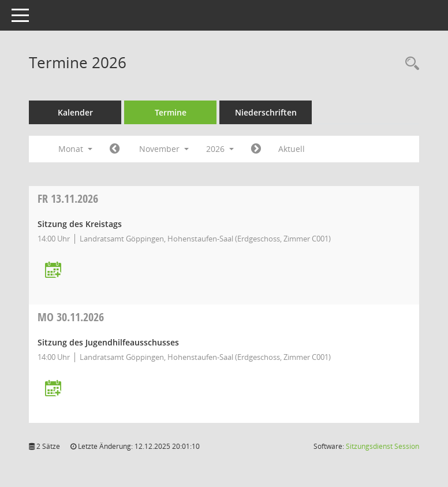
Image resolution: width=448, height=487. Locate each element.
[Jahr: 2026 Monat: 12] (256, 149)
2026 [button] (220, 149)
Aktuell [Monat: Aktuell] (292, 149)
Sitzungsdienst (382, 446)
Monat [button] (75, 149)
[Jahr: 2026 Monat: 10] (115, 149)
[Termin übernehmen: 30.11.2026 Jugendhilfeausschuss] (53, 389)
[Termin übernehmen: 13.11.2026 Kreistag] (53, 271)
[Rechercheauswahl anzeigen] (409, 64)
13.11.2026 (68, 198)
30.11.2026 (71, 317)
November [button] (164, 149)
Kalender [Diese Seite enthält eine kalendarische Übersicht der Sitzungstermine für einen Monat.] (75, 112)
